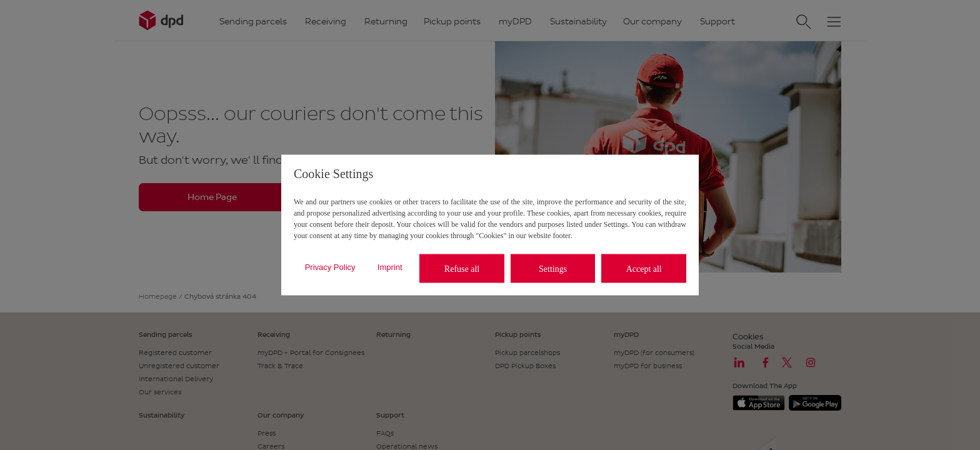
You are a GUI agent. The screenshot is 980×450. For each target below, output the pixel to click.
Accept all (644, 268)
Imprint (390, 267)
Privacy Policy (330, 267)
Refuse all (462, 268)
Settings (553, 268)
